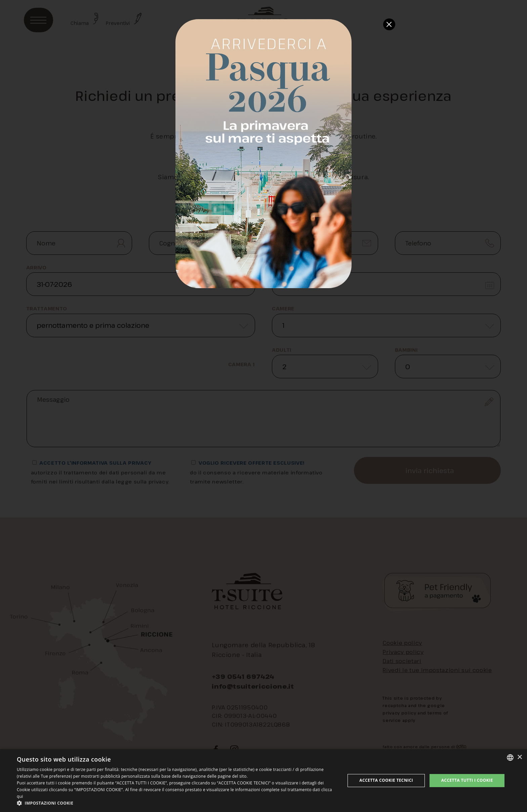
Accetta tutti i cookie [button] (467, 780)
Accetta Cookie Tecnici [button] (386, 780)
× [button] (519, 757)
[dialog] (263, 781)
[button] (176, 803)
